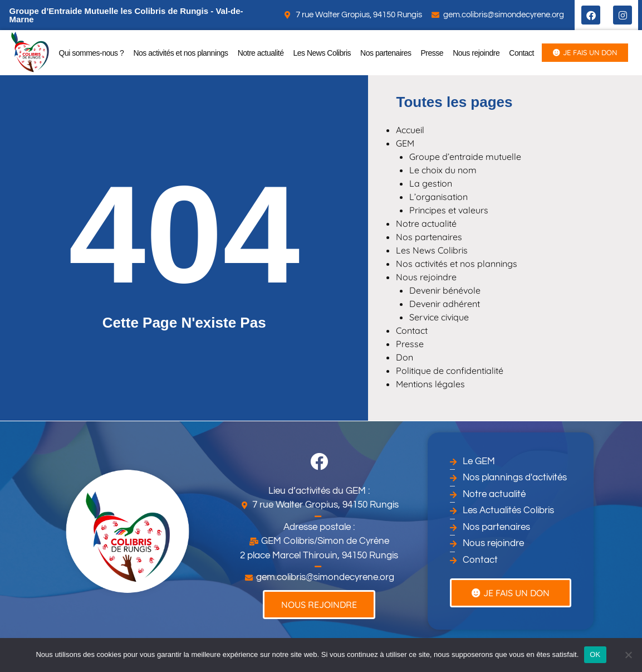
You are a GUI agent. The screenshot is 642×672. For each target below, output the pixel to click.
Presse (432, 53)
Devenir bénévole (445, 290)
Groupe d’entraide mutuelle (465, 157)
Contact (521, 53)
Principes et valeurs (449, 210)
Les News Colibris (322, 53)
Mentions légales (430, 384)
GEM (405, 143)
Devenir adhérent (445, 304)
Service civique (439, 317)
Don (405, 357)
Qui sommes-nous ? (92, 53)
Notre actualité (261, 53)
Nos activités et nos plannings (180, 53)
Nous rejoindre (476, 53)
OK (595, 654)
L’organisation (438, 197)
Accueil (410, 130)
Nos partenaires (386, 53)
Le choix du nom (443, 170)
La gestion (431, 183)
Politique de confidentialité (450, 371)
